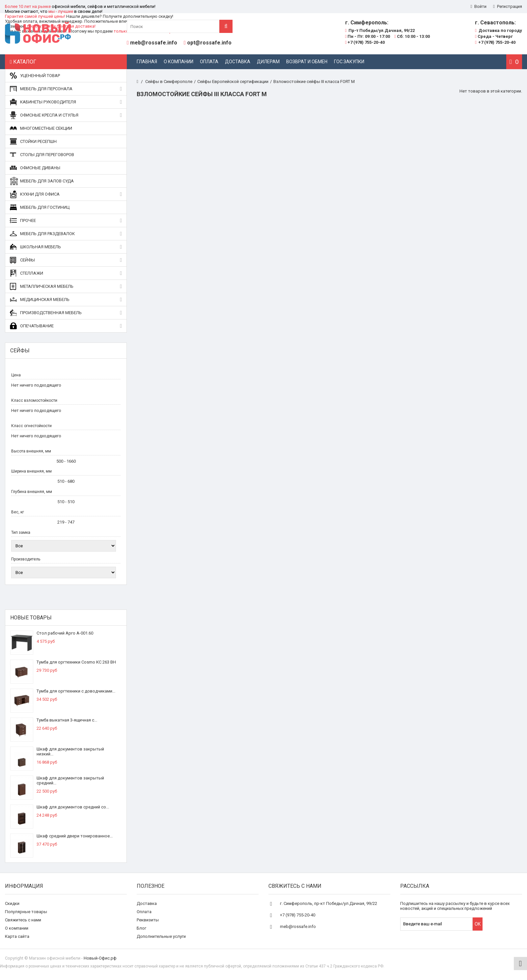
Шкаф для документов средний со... (73, 807)
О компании (179, 62)
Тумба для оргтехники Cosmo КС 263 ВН (76, 662)
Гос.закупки (349, 62)
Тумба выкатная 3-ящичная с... (67, 720)
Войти (479, 6)
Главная (147, 62)
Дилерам (268, 62)
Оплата (209, 62)
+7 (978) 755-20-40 (365, 42)
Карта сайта (17, 936)
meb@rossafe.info (154, 43)
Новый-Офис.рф (100, 958)
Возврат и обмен (307, 62)
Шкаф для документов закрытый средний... (70, 780)
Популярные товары (26, 912)
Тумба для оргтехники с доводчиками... (76, 691)
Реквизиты (148, 920)
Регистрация (508, 6)
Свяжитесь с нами (23, 920)
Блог (141, 928)
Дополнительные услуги (161, 936)
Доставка (238, 62)
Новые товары (31, 618)
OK (478, 924)
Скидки (12, 903)
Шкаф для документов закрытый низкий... (70, 751)
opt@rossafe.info (209, 43)
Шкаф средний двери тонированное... (75, 836)
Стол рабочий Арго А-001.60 (65, 633)
